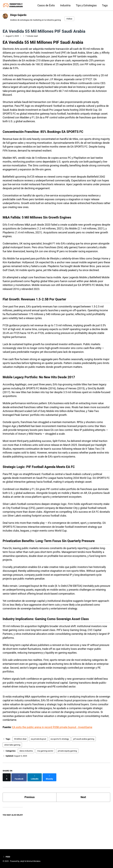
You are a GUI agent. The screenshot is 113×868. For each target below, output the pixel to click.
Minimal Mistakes (34, 861)
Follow (71, 19)
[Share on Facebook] (19, 802)
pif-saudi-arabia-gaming (84, 765)
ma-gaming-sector (45, 777)
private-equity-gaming (67, 777)
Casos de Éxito (46, 5)
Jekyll (22, 861)
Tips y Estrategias (86, 5)
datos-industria (26, 777)
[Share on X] (7, 802)
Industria (65, 5)
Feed (6, 857)
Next (83, 821)
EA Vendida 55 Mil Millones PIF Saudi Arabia (44, 31)
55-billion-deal (20, 765)
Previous (30, 821)
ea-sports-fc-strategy (60, 765)
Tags (105, 5)
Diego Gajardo (19, 15)
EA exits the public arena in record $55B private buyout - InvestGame (52, 753)
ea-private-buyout (39, 765)
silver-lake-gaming (12, 771)
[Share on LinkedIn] (35, 802)
